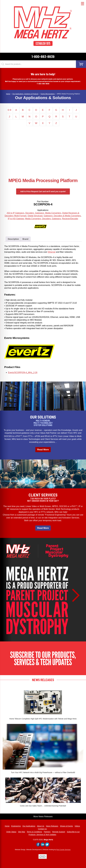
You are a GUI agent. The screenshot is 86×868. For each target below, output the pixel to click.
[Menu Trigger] (83, 3)
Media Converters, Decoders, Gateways (43, 219)
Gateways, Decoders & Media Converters (62, 216)
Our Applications (29, 826)
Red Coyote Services (63, 850)
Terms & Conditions (34, 832)
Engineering (16, 826)
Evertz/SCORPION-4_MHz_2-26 (23, 372)
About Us (41, 826)
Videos (77, 826)
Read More (43, 450)
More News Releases (43, 816)
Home (7, 826)
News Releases (52, 826)
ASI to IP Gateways (15, 213)
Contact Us (42, 829)
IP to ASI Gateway (16, 219)
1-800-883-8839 (43, 57)
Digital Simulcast (35, 216)
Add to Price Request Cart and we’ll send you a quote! (43, 191)
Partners (47, 832)
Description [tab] (13, 239)
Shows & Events (66, 826)
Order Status (11, 832)
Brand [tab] (25, 239)
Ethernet (52, 252)
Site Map (21, 832)
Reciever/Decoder (70, 219)
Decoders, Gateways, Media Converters (43, 213)
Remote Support (59, 832)
